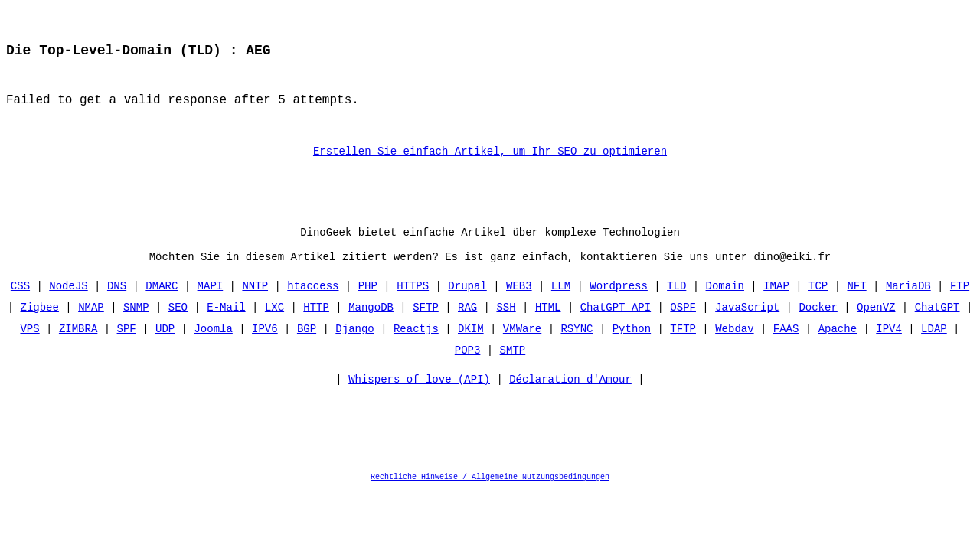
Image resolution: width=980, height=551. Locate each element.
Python (632, 349)
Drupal (467, 306)
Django (354, 349)
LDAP (934, 349)
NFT (856, 306)
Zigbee (40, 327)
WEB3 (519, 306)
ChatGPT (937, 327)
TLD (676, 306)
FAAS (786, 349)
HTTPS (413, 306)
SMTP (513, 370)
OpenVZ (876, 327)
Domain (724, 306)
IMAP (776, 306)
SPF (127, 349)
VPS (30, 349)
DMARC (162, 306)
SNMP (136, 327)
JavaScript (747, 327)
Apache (837, 349)
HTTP (316, 327)
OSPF (683, 327)
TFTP (683, 349)
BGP (307, 349)
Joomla (214, 349)
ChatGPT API (616, 327)
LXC (274, 327)
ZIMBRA (78, 349)
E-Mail (226, 327)
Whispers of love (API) (419, 403)
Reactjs (416, 349)
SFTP (426, 327)
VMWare (522, 349)
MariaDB (908, 306)
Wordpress (619, 306)
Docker (818, 327)
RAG (467, 327)
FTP (960, 306)
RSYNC (577, 349)
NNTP (256, 306)
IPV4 (889, 349)
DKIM (471, 349)
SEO (178, 327)
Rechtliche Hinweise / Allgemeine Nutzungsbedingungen (490, 500)
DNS (117, 306)
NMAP (91, 327)
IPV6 (265, 349)
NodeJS (69, 306)
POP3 (468, 370)
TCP (818, 306)
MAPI (211, 306)
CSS (20, 306)
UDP (165, 349)
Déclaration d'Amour (570, 403)
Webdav (734, 349)
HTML (548, 327)
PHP (368, 306)
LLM (561, 306)
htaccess (313, 306)
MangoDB (371, 327)
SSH (506, 327)
